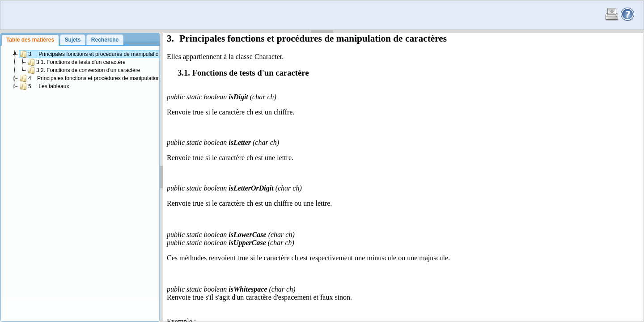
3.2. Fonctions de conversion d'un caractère (84, 70)
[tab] (30, 40)
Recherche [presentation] (105, 40)
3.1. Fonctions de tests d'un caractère (77, 62)
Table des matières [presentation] (30, 40)
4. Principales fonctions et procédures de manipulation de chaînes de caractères (121, 78)
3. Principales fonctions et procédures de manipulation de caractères (108, 54)
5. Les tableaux (44, 86)
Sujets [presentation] (72, 40)
